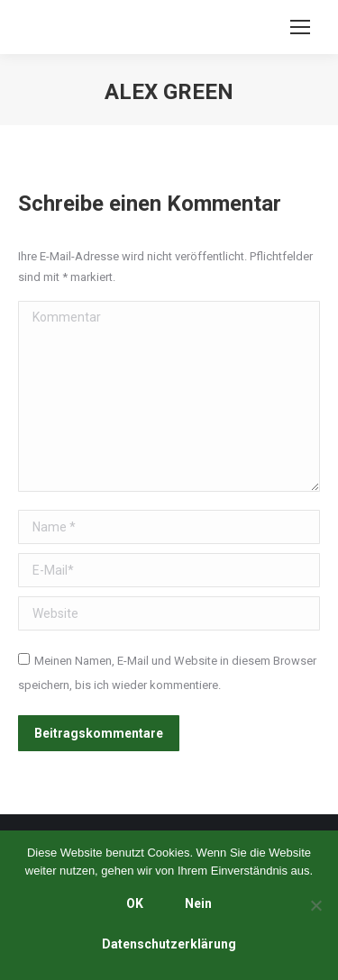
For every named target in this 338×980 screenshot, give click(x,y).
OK (135, 903)
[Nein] (315, 905)
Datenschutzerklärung (169, 944)
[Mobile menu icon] (300, 27)
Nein (198, 903)
